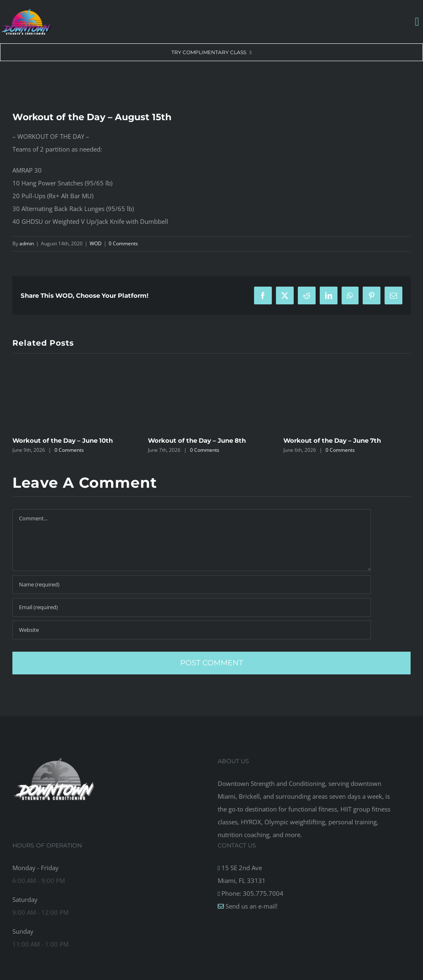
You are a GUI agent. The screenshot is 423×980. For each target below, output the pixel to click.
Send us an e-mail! (251, 906)
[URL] (192, 630)
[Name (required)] (192, 585)
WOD (96, 243)
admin (27, 243)
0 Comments (123, 243)
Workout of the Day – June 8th (197, 440)
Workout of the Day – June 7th (332, 440)
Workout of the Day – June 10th (63, 440)
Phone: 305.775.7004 (252, 893)
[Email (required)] (192, 607)
